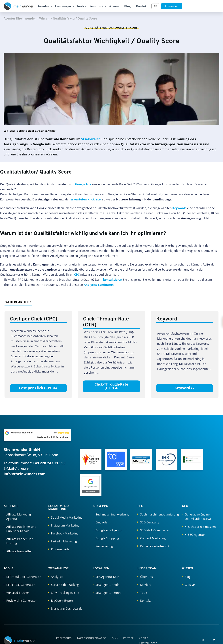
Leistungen (63, 6)
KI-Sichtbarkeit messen (200, 527)
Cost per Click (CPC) (38, 388)
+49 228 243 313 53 (49, 463)
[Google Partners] (91, 485)
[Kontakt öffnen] (218, 322)
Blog (127, 6)
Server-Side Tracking (65, 585)
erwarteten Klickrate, (86, 199)
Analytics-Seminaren (99, 285)
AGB (115, 638)
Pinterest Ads (60, 549)
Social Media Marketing (67, 517)
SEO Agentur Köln (108, 585)
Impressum (64, 638)
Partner (128, 638)
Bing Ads (101, 522)
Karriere (146, 585)
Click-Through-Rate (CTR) (111, 386)
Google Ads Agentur (109, 530)
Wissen (114, 6)
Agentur (44, 6)
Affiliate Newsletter (19, 551)
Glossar (190, 585)
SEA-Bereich (91, 139)
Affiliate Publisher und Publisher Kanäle (21, 529)
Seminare (96, 6)
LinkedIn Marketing (64, 541)
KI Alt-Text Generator (21, 585)
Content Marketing (153, 538)
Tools (80, 6)
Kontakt (142, 6)
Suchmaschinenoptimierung (158, 514)
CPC (77, 275)
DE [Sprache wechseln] (155, 6)
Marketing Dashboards (67, 609)
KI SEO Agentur (195, 535)
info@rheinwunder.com (25, 474)
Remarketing (104, 546)
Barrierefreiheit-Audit (155, 546)
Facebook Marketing (65, 533)
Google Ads (83, 184)
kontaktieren (113, 280)
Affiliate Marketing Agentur (19, 517)
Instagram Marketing (65, 525)
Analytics (57, 577)
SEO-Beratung (150, 522)
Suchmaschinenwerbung (112, 514)
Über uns (146, 577)
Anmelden (172, 6)
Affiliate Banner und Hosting (20, 541)
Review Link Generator (22, 601)
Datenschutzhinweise (92, 638)
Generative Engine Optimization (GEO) (198, 517)
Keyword (185, 388)
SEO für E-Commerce (154, 530)
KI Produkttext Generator (24, 577)
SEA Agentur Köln (107, 577)
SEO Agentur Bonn (108, 593)
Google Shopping (107, 538)
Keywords (179, 208)
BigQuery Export (62, 601)
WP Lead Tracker (18, 593)
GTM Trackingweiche (65, 593)
